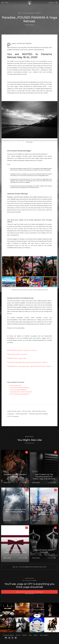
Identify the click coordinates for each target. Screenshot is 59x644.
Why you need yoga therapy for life (18, 390)
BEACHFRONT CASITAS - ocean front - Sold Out (22, 350)
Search (52, 3)
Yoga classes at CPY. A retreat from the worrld (21, 392)
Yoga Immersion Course (16, 385)
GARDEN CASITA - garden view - (17, 358)
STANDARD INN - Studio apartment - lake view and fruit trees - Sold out (29, 366)
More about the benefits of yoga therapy (20, 388)
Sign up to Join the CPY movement (30, 594)
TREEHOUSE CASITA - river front (17, 354)
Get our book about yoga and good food (20, 394)
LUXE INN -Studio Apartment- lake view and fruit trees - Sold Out (27, 362)
